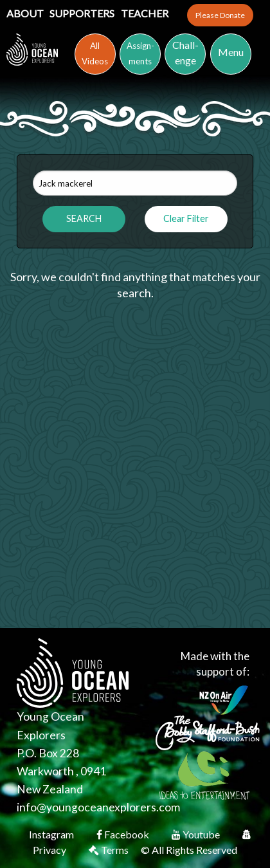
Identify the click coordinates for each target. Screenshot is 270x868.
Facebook (124, 834)
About (26, 13)
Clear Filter (186, 218)
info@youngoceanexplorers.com (98, 807)
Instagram (52, 834)
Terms (110, 850)
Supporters (83, 13)
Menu (231, 52)
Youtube (197, 834)
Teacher (145, 13)
